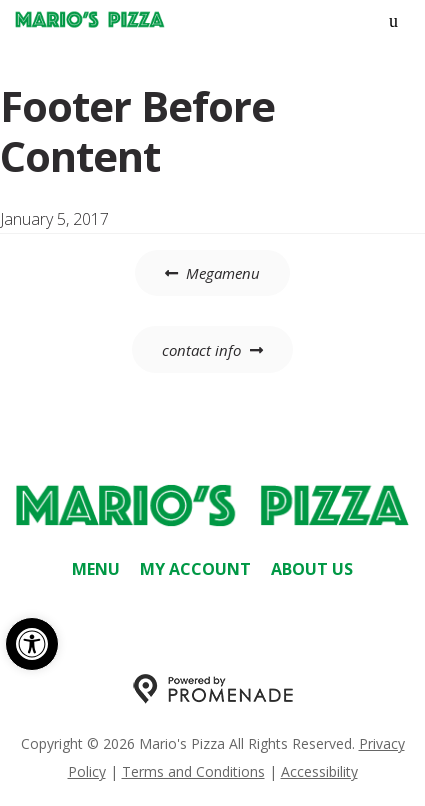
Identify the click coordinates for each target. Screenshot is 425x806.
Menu (96, 569)
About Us (312, 569)
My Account (195, 569)
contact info (201, 350)
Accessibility (319, 771)
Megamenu (223, 273)
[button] (32, 644)
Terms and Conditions (193, 771)
